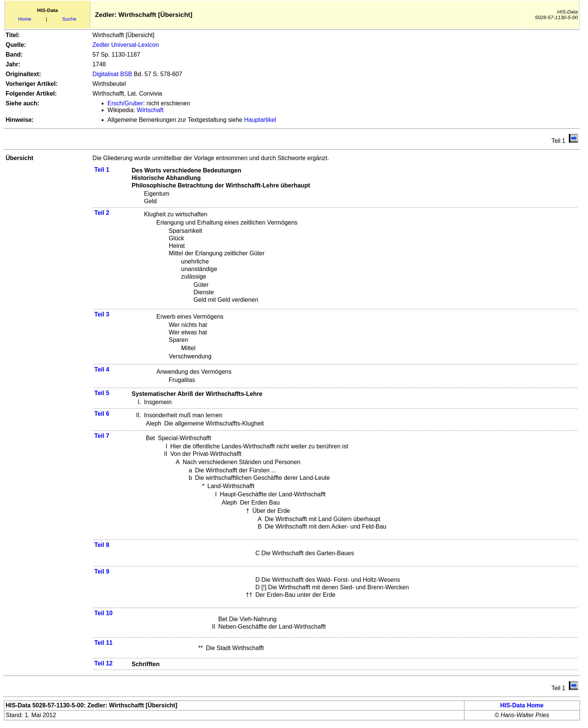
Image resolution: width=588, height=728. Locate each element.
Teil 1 (102, 170)
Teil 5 (102, 393)
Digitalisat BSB (112, 74)
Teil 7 (102, 436)
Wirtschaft (150, 110)
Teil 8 (102, 545)
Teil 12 (104, 663)
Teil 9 (102, 571)
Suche (69, 19)
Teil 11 (104, 643)
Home (25, 19)
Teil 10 (104, 613)
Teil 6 (102, 414)
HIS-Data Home (522, 705)
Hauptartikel (260, 120)
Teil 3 (102, 314)
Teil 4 (102, 369)
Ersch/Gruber (125, 103)
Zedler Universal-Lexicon (126, 45)
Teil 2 (102, 213)
